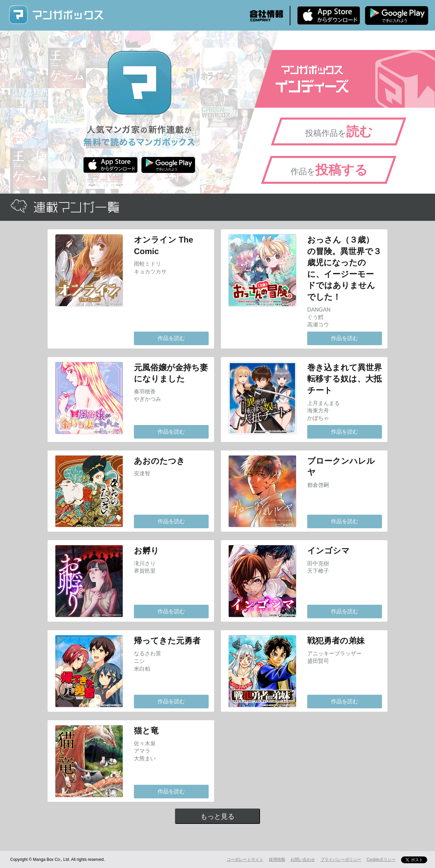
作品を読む (171, 338)
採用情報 (277, 860)
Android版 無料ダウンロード (397, 15)
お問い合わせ (303, 860)
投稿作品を (339, 131)
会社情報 (266, 16)
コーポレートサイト (245, 860)
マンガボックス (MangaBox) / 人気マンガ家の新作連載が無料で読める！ (56, 15)
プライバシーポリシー (341, 860)
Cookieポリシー (381, 860)
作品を (329, 170)
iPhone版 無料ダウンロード (329, 15)
